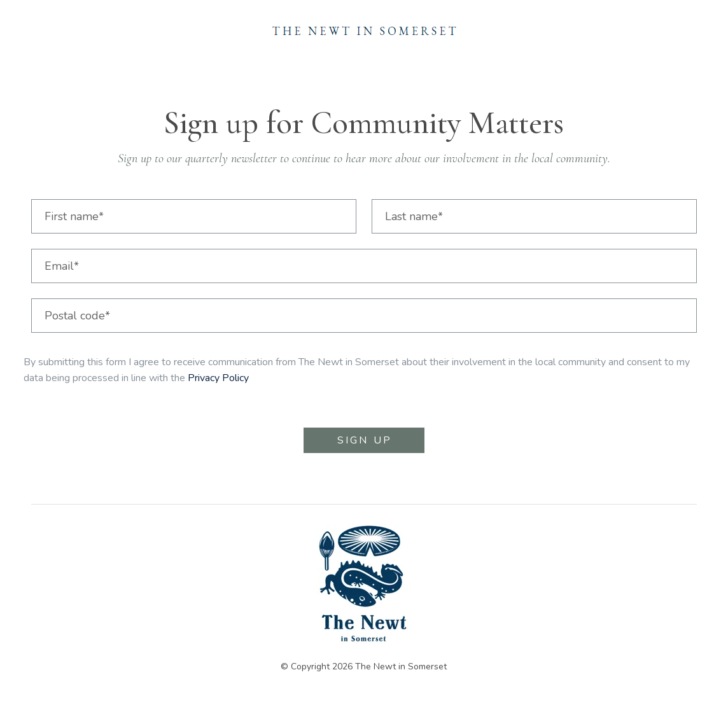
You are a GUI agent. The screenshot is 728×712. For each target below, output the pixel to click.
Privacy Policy (218, 378)
